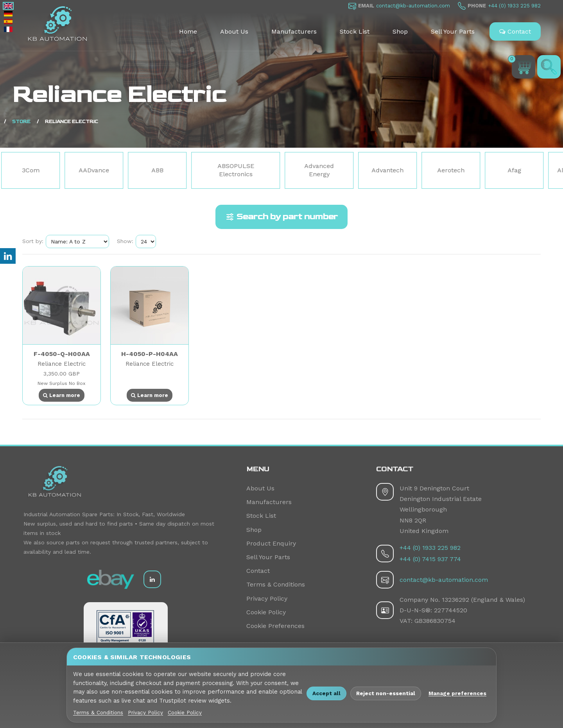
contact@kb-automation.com (413, 6)
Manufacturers (294, 31)
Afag (515, 170)
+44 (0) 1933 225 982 (514, 6)
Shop (400, 31)
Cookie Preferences (275, 626)
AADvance (95, 170)
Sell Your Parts (453, 31)
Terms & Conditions (276, 584)
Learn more (62, 395)
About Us (234, 31)
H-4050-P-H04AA (150, 354)
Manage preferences (457, 693)
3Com (31, 170)
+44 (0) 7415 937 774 (430, 559)
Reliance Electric (62, 364)
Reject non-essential (386, 693)
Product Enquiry (271, 543)
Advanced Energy (320, 170)
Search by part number (281, 217)
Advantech (388, 170)
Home (188, 31)
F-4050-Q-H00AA (62, 354)
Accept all (326, 693)
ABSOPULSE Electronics (237, 170)
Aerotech (452, 170)
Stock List (355, 31)
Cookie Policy (266, 612)
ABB (158, 170)
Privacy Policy (267, 598)
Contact (515, 31)
